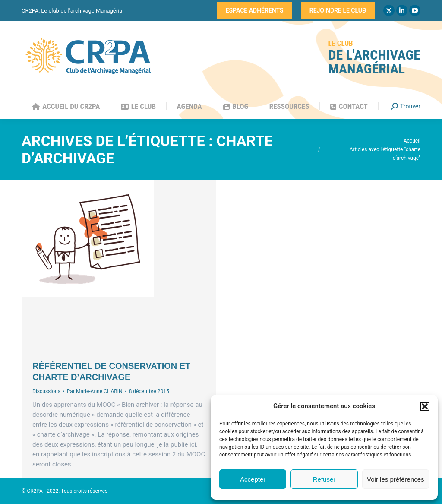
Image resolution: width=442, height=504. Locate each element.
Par (95, 391)
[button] (425, 406)
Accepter (253, 479)
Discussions (46, 391)
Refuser (324, 479)
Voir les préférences (396, 479)
